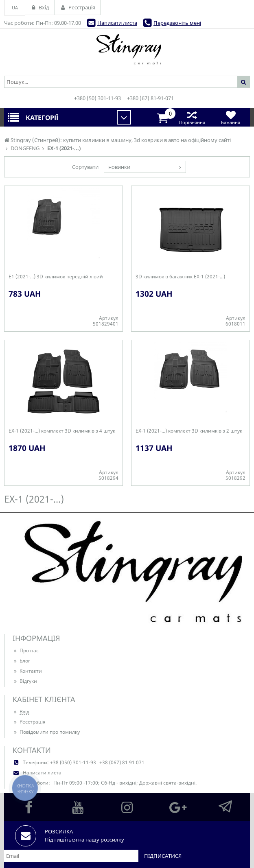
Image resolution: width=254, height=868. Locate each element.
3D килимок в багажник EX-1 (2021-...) (180, 277)
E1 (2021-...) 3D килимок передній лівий (56, 277)
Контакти (27, 671)
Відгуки (25, 681)
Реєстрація (29, 722)
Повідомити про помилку (46, 732)
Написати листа (117, 23)
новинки (119, 167)
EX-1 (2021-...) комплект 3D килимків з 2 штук (189, 431)
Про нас (26, 650)
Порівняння (192, 117)
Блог (21, 661)
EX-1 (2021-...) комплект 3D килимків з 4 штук (62, 431)
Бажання (231, 117)
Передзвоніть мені (177, 23)
